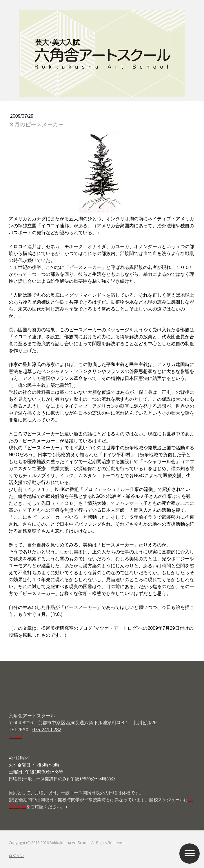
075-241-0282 (47, 730)
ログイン (16, 856)
